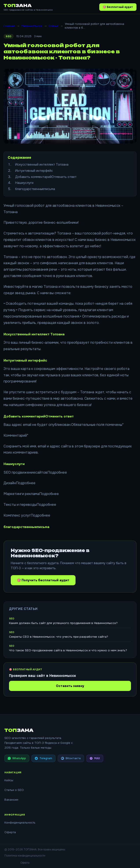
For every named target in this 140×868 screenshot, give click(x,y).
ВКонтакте (71, 758)
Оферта (10, 832)
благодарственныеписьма (35, 189)
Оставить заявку (70, 686)
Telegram (43, 758)
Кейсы (9, 780)
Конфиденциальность (20, 823)
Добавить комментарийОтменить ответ (46, 177)
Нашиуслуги (24, 183)
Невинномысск (32, 26)
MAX (95, 758)
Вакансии (11, 800)
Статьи (53, 26)
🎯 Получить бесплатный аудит (43, 580)
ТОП (18, 6)
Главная (9, 26)
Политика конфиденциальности (25, 856)
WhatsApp (17, 758)
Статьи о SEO (14, 790)
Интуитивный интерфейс (34, 171)
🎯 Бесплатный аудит (118, 7)
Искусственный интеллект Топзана (42, 164)
